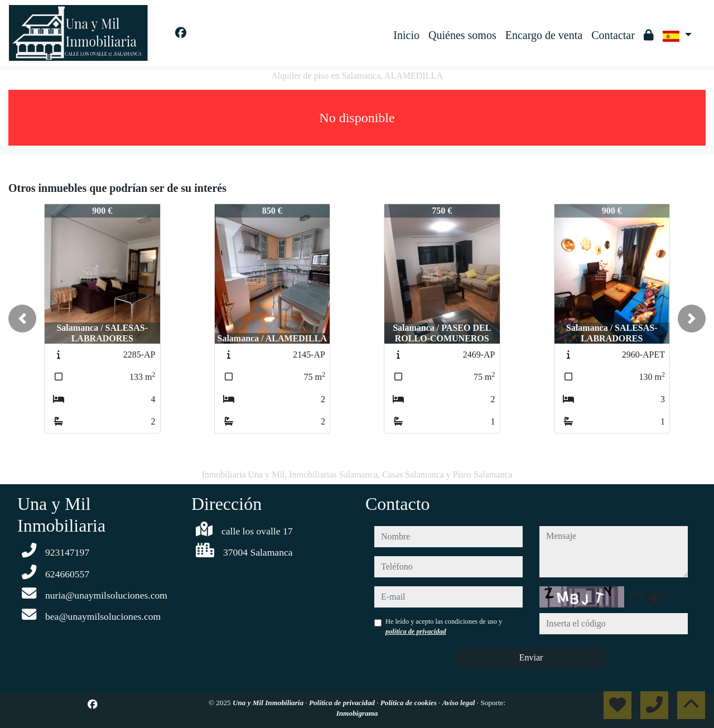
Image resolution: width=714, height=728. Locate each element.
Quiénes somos (462, 35)
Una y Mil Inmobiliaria (269, 703)
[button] (22, 319)
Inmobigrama (357, 713)
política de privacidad (416, 631)
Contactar (613, 35)
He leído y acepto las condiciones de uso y (444, 626)
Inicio (406, 35)
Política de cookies (409, 703)
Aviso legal (460, 703)
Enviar (531, 657)
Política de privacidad (343, 703)
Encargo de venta (544, 35)
